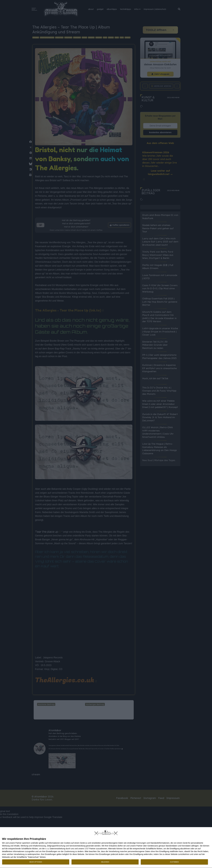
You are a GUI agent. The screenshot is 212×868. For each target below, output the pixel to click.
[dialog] (106, 848)
